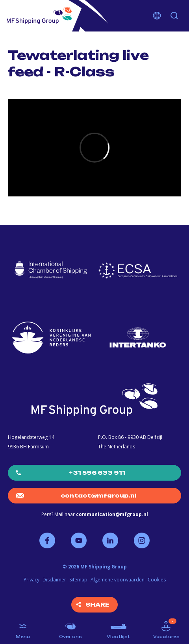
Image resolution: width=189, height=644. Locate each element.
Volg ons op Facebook (47, 540)
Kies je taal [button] (157, 16)
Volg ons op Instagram (142, 540)
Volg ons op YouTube (79, 540)
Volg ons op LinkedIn (110, 540)
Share (97, 604)
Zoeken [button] (174, 16)
